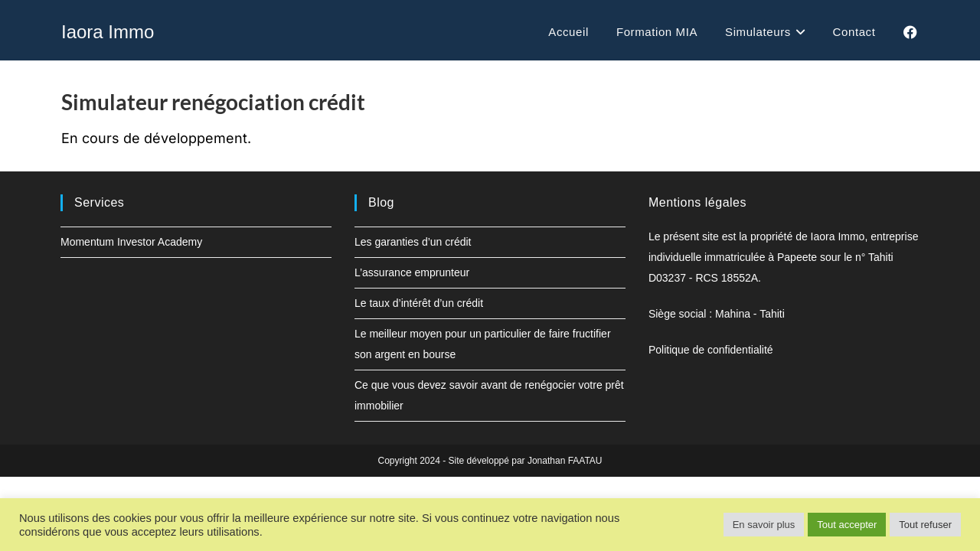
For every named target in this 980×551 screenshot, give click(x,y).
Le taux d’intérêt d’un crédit (419, 303)
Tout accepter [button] (847, 525)
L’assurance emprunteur (412, 272)
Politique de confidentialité (711, 350)
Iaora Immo (108, 32)
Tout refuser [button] (925, 525)
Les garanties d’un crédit (413, 242)
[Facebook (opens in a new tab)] (911, 33)
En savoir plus (764, 525)
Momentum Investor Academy (131, 242)
